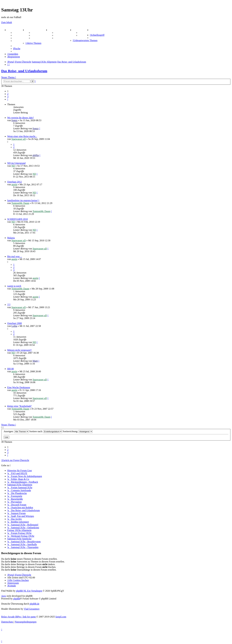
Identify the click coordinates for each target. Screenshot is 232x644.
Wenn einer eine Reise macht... (22, 136)
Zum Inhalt (7, 22)
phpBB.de (34, 604)
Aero (4, 596)
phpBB (17, 599)
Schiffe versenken (64, 38)
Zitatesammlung (40, 38)
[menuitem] (90, 30)
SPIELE (54, 30)
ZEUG (30, 30)
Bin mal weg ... (15, 256)
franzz (14, 120)
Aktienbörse (38, 33)
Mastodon (18, 41)
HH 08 (10, 369)
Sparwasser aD (19, 139)
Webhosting (19, 35)
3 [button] (8, 97)
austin (14, 184)
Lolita (14, 326)
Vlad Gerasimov (32, 609)
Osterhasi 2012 (14, 182)
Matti (35, 361)
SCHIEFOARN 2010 (17, 219)
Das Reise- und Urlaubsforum (24, 71)
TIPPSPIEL (80, 30)
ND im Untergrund (16, 163)
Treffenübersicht (40, 35)
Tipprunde (84, 33)
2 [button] (8, 94)
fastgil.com (61, 617)
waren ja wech (14, 286)
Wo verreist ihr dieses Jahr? (20, 118)
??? (9, 305)
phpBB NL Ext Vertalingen (29, 591)
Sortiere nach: (46, 431)
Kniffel (58, 33)
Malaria (11, 238)
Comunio (83, 35)
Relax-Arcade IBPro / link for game (19, 617)
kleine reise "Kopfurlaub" (20, 406)
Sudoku (59, 35)
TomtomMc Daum (20, 203)
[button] (8, 99)
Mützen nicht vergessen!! (19, 350)
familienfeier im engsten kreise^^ (23, 200)
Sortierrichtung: (78, 431)
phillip (36, 155)
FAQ (16, 38)
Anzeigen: (16, 431)
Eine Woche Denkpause (19, 387)
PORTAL (13, 30)
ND (13, 166)
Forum (17, 33)
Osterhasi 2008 (14, 323)
